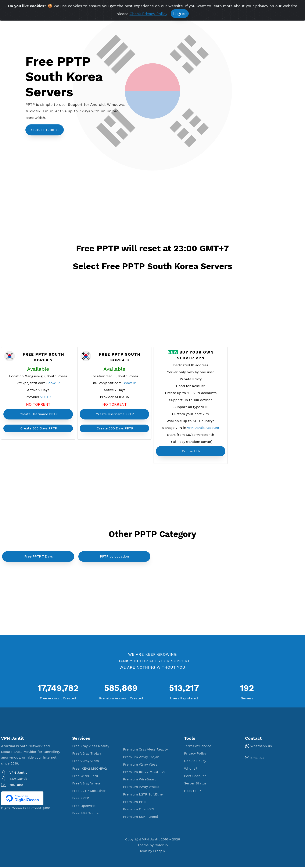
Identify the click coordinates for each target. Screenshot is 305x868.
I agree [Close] (180, 14)
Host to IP (192, 792)
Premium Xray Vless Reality (145, 750)
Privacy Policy (195, 754)
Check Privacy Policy (148, 14)
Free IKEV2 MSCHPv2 (89, 769)
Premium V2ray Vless (140, 765)
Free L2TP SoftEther (89, 792)
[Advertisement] (105, 209)
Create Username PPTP (39, 414)
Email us (255, 758)
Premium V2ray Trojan (141, 758)
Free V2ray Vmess (86, 784)
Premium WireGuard (140, 780)
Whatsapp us (258, 747)
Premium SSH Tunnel (141, 817)
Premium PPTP (135, 802)
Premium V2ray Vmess (141, 788)
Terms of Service (198, 747)
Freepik (159, 852)
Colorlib (161, 846)
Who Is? (191, 769)
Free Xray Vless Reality (91, 747)
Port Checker (195, 776)
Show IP (53, 383)
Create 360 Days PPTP (39, 428)
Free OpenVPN (84, 806)
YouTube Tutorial (45, 130)
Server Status (195, 784)
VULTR (46, 397)
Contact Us (191, 452)
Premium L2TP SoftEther (144, 795)
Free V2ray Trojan (87, 754)
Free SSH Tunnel (86, 814)
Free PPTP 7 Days (39, 557)
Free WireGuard (85, 776)
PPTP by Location (114, 557)
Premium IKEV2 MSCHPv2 (144, 773)
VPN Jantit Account (203, 429)
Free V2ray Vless (85, 762)
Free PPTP (81, 799)
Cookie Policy (195, 762)
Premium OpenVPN (139, 810)
